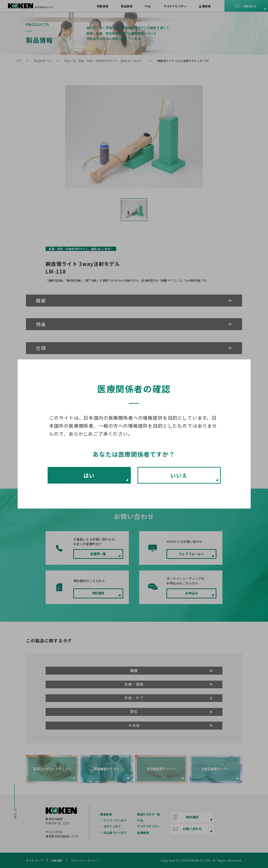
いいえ (179, 475)
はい (89, 475)
